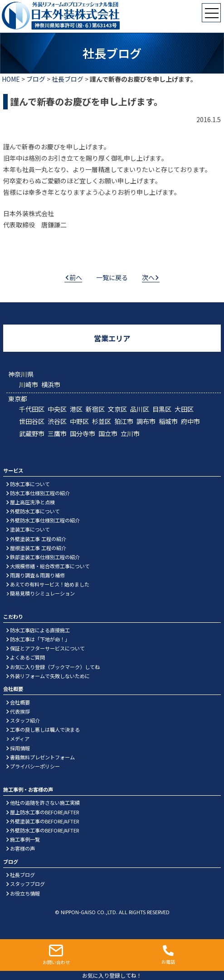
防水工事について (30, 484)
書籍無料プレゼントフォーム (42, 757)
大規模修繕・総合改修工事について (50, 566)
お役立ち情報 (25, 893)
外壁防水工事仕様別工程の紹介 (45, 520)
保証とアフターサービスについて (47, 648)
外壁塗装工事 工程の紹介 (38, 539)
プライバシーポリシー (35, 766)
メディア (20, 739)
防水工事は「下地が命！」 (40, 639)
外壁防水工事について (35, 511)
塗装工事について (30, 529)
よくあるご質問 (27, 657)
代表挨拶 (20, 711)
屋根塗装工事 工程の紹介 (38, 548)
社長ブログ (68, 79)
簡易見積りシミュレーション (42, 593)
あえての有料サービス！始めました (50, 584)
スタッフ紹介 (25, 720)
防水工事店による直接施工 (40, 630)
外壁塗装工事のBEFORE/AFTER (44, 821)
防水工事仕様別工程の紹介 (40, 493)
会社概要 (20, 702)
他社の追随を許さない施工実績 (45, 803)
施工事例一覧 (25, 839)
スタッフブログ (27, 884)
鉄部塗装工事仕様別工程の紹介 (45, 557)
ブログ (36, 79)
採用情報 (20, 748)
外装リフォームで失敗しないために (50, 676)
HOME (11, 79)
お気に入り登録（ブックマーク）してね (55, 667)
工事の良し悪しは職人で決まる (45, 729)
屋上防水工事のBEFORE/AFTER (44, 812)
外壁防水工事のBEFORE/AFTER (44, 830)
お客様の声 (22, 848)
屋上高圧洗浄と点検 (32, 502)
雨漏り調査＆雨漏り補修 (37, 575)
